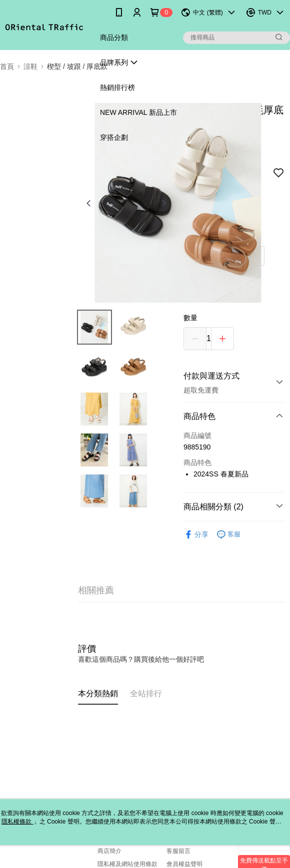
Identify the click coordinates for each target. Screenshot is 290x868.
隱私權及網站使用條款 (127, 864)
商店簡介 (109, 851)
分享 (196, 535)
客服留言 (178, 851)
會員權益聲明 (184, 864)
